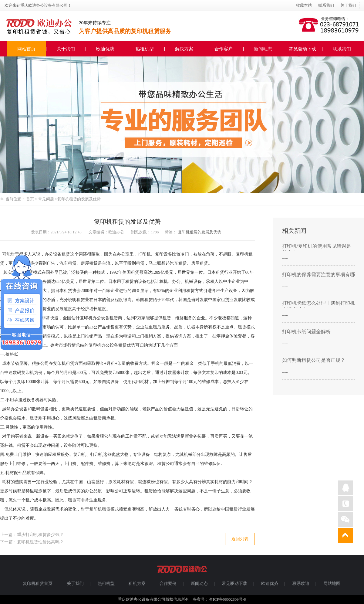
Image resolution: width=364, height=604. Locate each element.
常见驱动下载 (302, 49)
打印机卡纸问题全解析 (306, 332)
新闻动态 (263, 49)
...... (285, 257)
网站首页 (26, 49)
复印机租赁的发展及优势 (79, 199)
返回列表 (240, 539)
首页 (30, 199)
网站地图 (332, 584)
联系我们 (326, 5)
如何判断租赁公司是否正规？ (314, 360)
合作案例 (168, 584)
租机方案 (137, 584)
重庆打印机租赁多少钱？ (40, 535)
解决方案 (184, 49)
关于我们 (348, 5)
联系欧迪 (301, 584)
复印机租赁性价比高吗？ (40, 542)
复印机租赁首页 (38, 584)
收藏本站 (304, 5)
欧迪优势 (105, 49)
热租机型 (145, 49)
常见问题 (47, 199)
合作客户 (224, 49)
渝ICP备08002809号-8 (227, 599)
